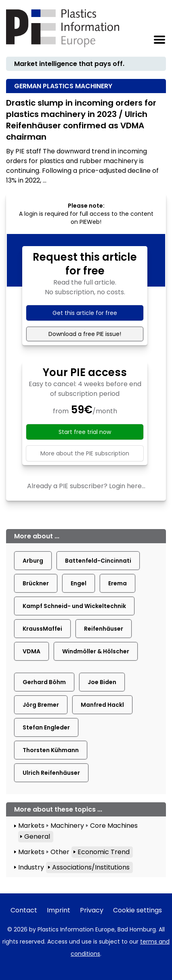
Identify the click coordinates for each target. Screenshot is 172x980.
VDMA (31, 651)
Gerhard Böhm (44, 682)
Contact (24, 910)
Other (60, 852)
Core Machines (114, 826)
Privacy (92, 910)
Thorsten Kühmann (51, 750)
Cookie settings (137, 910)
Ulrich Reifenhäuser (51, 773)
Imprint (59, 910)
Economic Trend (104, 852)
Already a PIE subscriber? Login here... (86, 486)
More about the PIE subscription (85, 453)
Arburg (33, 561)
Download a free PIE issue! (85, 334)
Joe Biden (102, 682)
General (37, 837)
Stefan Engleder (46, 727)
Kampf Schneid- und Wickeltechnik (74, 606)
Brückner (36, 583)
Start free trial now (85, 432)
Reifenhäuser (104, 629)
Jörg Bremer (41, 705)
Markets (31, 826)
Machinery (67, 826)
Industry (31, 867)
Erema (117, 583)
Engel (79, 583)
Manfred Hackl (102, 705)
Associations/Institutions (91, 867)
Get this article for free (85, 313)
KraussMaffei (42, 629)
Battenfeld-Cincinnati (98, 561)
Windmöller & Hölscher (96, 651)
